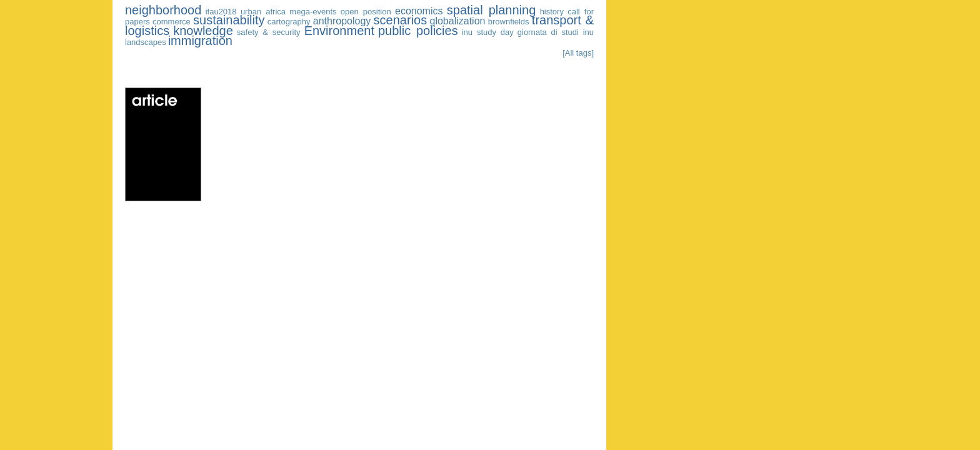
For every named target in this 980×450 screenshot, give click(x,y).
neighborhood (163, 10)
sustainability (229, 20)
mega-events (313, 12)
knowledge (203, 31)
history (552, 12)
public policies (418, 31)
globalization (458, 21)
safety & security (269, 32)
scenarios (401, 20)
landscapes (146, 42)
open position (366, 12)
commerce (172, 22)
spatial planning (491, 10)
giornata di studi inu (556, 32)
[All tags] (578, 53)
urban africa (263, 12)
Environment (339, 31)
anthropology (342, 21)
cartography (289, 22)
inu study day (488, 32)
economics (419, 11)
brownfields (509, 22)
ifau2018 (221, 12)
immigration (200, 41)
